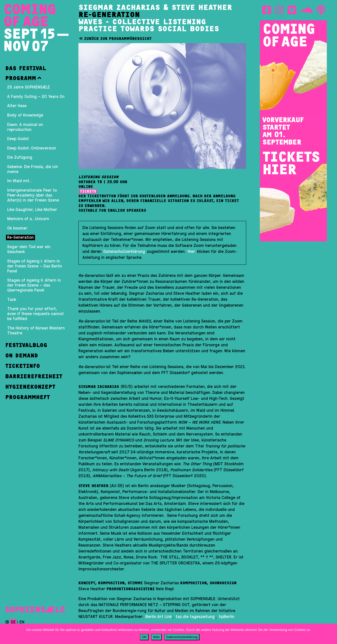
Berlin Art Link (159, 617)
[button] (36, 78)
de (13, 622)
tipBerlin (226, 617)
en (22, 622)
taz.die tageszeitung (195, 617)
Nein (156, 637)
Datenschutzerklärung (125, 252)
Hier (191, 252)
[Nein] (331, 634)
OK (144, 637)
